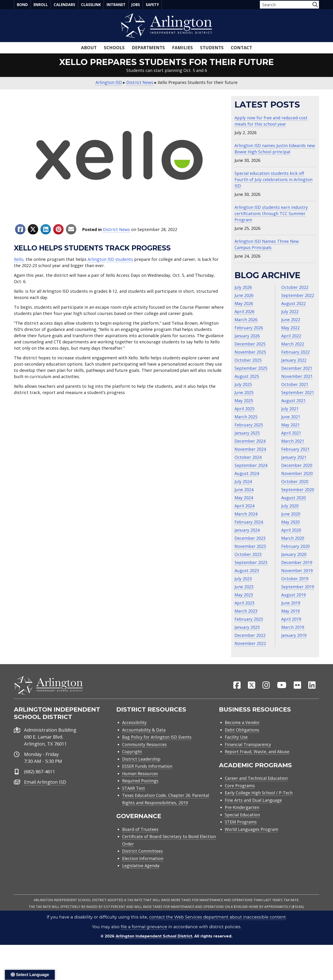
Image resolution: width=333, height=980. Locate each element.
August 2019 (293, 595)
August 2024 (247, 473)
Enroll (41, 5)
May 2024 (244, 498)
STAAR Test (134, 791)
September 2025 (251, 368)
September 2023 (251, 562)
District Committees (142, 854)
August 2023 (247, 570)
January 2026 (247, 336)
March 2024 (246, 514)
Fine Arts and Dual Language (253, 803)
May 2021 (290, 425)
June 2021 (291, 417)
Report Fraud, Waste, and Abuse (257, 754)
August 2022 (293, 303)
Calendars (64, 5)
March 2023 (246, 611)
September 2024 (251, 465)
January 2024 (247, 530)
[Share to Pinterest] (58, 229)
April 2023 (244, 603)
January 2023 (247, 627)
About (89, 48)
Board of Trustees (140, 832)
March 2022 (293, 344)
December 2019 (297, 562)
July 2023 (243, 579)
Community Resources (144, 747)
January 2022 (294, 360)
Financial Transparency (248, 747)
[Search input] (286, 5)
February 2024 (249, 522)
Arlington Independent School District (154, 939)
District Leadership (141, 761)
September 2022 (298, 295)
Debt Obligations (242, 732)
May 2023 (244, 595)
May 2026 (244, 303)
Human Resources (140, 776)
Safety (152, 5)
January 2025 (247, 433)
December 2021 (297, 368)
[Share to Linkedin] (46, 229)
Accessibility (134, 725)
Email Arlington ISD (45, 784)
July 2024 (243, 481)
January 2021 (294, 457)
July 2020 (290, 506)
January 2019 (294, 635)
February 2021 (295, 449)
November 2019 (297, 570)
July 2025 (243, 384)
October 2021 (295, 384)
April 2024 (244, 506)
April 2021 (291, 433)
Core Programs (240, 788)
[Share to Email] (71, 229)
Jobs (136, 5)
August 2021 (293, 401)
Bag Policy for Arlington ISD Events (157, 740)
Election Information (143, 861)
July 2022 (290, 311)
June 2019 (291, 603)
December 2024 (250, 441)
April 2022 (291, 336)
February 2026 (249, 328)
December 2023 (250, 538)
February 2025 (249, 425)
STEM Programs (241, 824)
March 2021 (293, 441)
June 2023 (244, 587)
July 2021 (290, 409)
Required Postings (140, 783)
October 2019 (295, 579)
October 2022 (295, 287)
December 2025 (250, 344)
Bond (22, 5)
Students (212, 48)
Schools (114, 48)
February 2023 (249, 619)
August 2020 (293, 498)
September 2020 (298, 490)
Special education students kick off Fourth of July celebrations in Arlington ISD (273, 179)
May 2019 (290, 611)
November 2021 (297, 376)
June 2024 (244, 490)
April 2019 (291, 619)
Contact (241, 48)
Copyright (132, 754)
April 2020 (291, 530)
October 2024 (248, 457)
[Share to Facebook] (20, 229)
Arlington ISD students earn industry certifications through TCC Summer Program (271, 213)
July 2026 (243, 287)
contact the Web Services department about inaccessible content (217, 920)
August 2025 (247, 376)
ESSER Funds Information (147, 769)
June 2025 (244, 392)
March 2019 (293, 627)
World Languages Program (251, 832)
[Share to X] (33, 229)
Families (182, 48)
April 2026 (244, 311)
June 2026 (244, 295)
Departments (148, 48)
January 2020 (294, 554)
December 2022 (250, 635)
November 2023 (250, 546)
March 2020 (293, 538)
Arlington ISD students (110, 259)
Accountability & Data (144, 732)
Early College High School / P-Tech (259, 795)
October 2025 (248, 360)
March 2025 (246, 417)
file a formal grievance (144, 929)
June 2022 (291, 320)
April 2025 (244, 409)
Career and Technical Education (256, 781)
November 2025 (250, 352)
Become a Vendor (242, 725)
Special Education (242, 817)
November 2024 (250, 449)
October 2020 (295, 481)
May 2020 (290, 522)
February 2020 (295, 546)
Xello (19, 259)
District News (116, 229)
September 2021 (298, 392)
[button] (315, 5)
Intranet (116, 5)
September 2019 (298, 587)
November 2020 (297, 473)
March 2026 (246, 320)
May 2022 (290, 328)
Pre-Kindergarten (242, 810)
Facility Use (236, 740)
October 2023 (248, 554)
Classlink (91, 5)
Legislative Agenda (141, 868)
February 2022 (295, 352)
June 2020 (291, 514)
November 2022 (250, 643)
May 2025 (244, 401)
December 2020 (297, 465)
